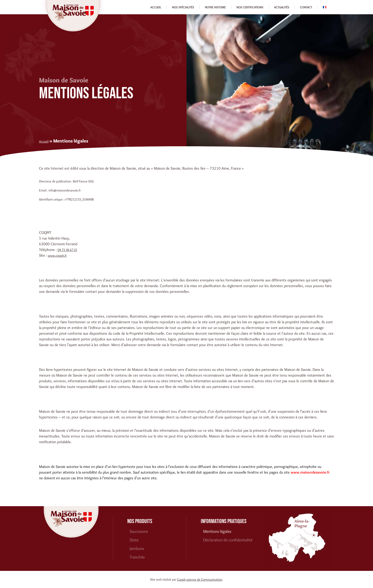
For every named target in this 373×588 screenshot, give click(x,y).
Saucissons (139, 531)
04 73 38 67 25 (67, 250)
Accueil (156, 7)
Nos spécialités (183, 7)
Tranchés (137, 557)
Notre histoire (215, 7)
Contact (306, 7)
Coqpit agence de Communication (200, 579)
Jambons (137, 549)
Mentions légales (217, 531)
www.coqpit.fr (57, 255)
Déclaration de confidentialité (228, 540)
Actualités (282, 7)
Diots (134, 540)
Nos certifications (250, 7)
